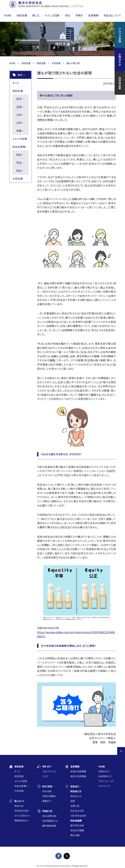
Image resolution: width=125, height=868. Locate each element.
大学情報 (21, 115)
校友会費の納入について (51, 816)
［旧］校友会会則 (78, 816)
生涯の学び (22, 107)
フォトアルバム (49, 771)
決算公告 (75, 806)
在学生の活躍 (22, 99)
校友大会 (19, 806)
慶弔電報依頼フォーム (51, 826)
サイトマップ (104, 786)
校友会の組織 (77, 830)
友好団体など (105, 776)
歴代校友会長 (77, 825)
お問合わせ (104, 771)
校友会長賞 (22, 171)
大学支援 (56, 63)
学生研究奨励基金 (22, 163)
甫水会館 (75, 835)
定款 (73, 801)
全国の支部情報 (78, 771)
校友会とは (76, 796)
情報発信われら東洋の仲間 (23, 820)
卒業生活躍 (22, 131)
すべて (16, 83)
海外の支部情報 (78, 776)
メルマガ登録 (120, 35)
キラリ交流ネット (22, 816)
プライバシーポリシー (107, 781)
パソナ (45, 776)
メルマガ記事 (20, 139)
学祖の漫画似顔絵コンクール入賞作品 (51, 796)
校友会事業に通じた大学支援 (21, 147)
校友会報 (47, 791)
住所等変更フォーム (51, 821)
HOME (8, 15)
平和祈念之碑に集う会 (23, 811)
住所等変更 (120, 83)
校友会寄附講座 (22, 155)
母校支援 (26, 63)
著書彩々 (47, 801)
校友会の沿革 (77, 811)
